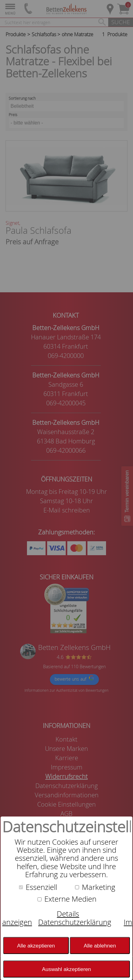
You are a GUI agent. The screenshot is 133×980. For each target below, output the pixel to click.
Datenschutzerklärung (75, 922)
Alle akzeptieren (36, 946)
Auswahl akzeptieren (66, 969)
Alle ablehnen (100, 946)
